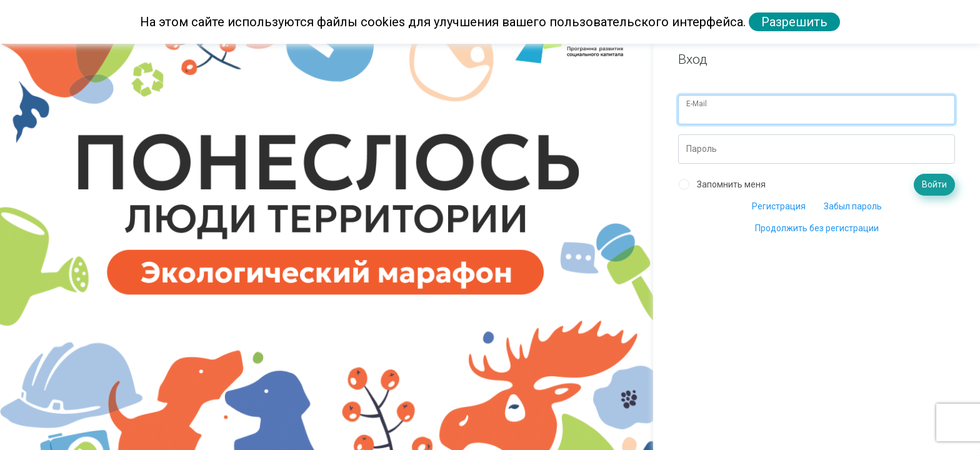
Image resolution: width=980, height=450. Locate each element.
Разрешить (794, 22)
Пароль (702, 149)
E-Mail (697, 104)
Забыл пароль (853, 206)
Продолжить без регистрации (817, 228)
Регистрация (779, 206)
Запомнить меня (731, 184)
